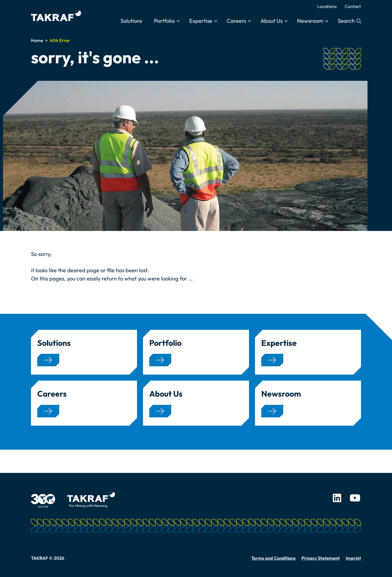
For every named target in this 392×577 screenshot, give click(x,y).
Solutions (131, 21)
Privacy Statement (321, 558)
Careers (236, 21)
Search (347, 21)
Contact (353, 6)
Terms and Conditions (273, 558)
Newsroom (310, 21)
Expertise (201, 21)
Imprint (353, 558)
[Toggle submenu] (178, 21)
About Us (271, 21)
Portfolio (164, 21)
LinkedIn (337, 498)
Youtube (355, 498)
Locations (327, 6)
